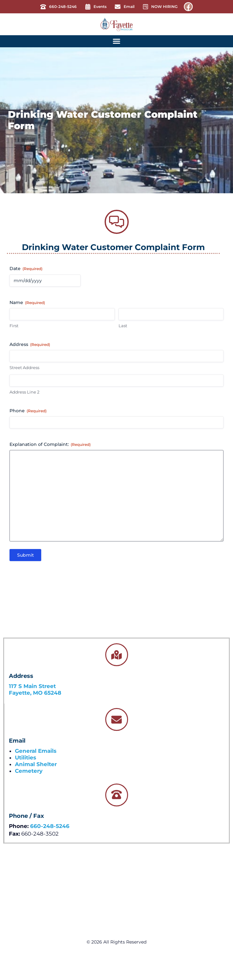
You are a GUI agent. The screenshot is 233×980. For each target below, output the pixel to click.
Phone (28, 411)
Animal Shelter (36, 764)
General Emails (36, 751)
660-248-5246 (50, 826)
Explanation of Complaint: (50, 444)
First (14, 326)
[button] (117, 41)
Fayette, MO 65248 (35, 693)
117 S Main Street (32, 686)
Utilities (26, 758)
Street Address (24, 367)
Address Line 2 (24, 392)
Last (123, 326)
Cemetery (29, 771)
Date (26, 268)
